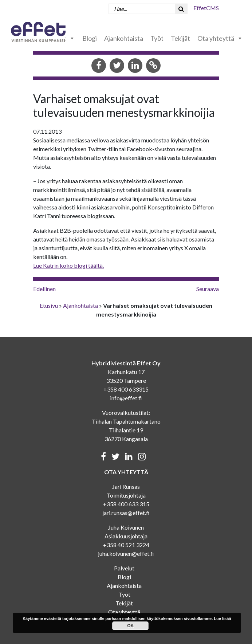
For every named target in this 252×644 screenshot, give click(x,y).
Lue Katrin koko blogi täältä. (68, 265)
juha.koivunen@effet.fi (126, 553)
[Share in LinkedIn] (135, 66)
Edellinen (44, 289)
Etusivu (49, 305)
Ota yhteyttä (220, 38)
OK (130, 626)
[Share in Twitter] (117, 66)
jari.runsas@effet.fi (126, 513)
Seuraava (208, 289)
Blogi (90, 38)
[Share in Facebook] (99, 66)
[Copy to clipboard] (153, 66)
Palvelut (124, 568)
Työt (157, 38)
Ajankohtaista (124, 38)
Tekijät (180, 38)
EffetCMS (206, 8)
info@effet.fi (126, 398)
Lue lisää (222, 619)
